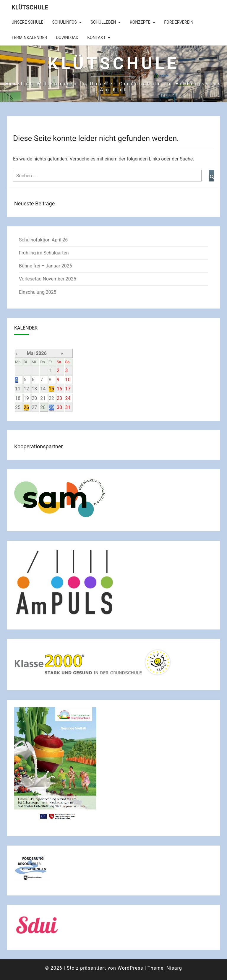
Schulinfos (64, 22)
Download (67, 38)
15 (51, 389)
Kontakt (96, 38)
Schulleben (103, 22)
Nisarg (174, 968)
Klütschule (30, 7)
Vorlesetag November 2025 (48, 279)
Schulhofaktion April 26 (43, 240)
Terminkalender (29, 38)
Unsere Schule (27, 22)
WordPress (130, 968)
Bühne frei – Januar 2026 (46, 266)
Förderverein (179, 22)
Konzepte (140, 22)
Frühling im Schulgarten (44, 253)
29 (51, 407)
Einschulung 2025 (38, 292)
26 (26, 407)
